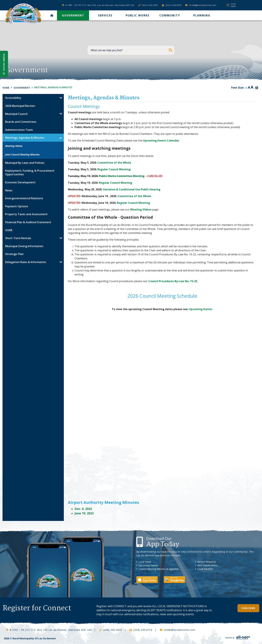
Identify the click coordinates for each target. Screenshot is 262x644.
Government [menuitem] (73, 15)
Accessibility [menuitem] (13, 98)
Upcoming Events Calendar (161, 140)
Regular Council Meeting (114, 169)
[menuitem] (52, 15)
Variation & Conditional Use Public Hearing (132, 189)
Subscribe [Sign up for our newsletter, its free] (248, 608)
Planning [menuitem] (202, 15)
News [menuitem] (9, 190)
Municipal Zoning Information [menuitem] (24, 246)
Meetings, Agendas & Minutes (53, 87)
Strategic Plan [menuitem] (14, 254)
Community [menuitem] (170, 15)
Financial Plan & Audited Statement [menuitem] (28, 222)
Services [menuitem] (105, 15)
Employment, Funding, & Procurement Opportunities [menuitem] (30, 172)
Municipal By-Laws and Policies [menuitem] (25, 163)
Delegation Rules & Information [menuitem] (26, 262)
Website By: (238, 638)
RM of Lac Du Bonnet (23, 13)
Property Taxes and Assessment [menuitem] (26, 214)
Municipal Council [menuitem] (16, 114)
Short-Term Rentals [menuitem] (18, 238)
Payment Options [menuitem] (17, 206)
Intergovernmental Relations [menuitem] (24, 198)
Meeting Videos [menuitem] (14, 146)
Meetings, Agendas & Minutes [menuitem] (25, 138)
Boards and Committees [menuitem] (21, 122)
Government (22, 88)
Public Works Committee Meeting (122, 176)
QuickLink (250, 622)
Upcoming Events (201, 309)
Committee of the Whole (114, 163)
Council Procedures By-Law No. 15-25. (173, 281)
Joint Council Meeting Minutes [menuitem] (22, 154)
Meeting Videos (141, 209)
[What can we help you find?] (131, 50)
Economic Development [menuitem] (20, 182)
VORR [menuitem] (9, 230)
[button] (61, 98)
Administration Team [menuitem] (19, 130)
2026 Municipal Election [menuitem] (20, 106)
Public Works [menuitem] (138, 15)
